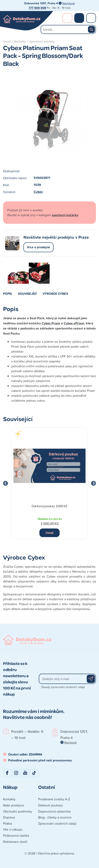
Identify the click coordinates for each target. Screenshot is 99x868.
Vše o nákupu (13, 829)
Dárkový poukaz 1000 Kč (49, 506)
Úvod (7, 41)
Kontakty (9, 799)
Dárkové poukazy (51, 805)
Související (27, 293)
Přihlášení (67, 18)
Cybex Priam (51, 323)
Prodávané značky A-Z (54, 799)
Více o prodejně (38, 247)
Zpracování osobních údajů (57, 823)
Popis (7, 293)
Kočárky (20, 41)
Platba (7, 823)
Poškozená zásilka (16, 835)
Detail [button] (49, 533)
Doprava (9, 817)
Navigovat (68, 3)
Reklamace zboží (15, 842)
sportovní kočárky (42, 41)
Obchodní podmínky (18, 811)
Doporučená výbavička (54, 811)
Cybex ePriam (74, 323)
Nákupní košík (79, 18)
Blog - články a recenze (55, 817)
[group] (49, 483)
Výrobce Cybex (55, 293)
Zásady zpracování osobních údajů (63, 687)
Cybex (38, 192)
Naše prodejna (13, 805)
